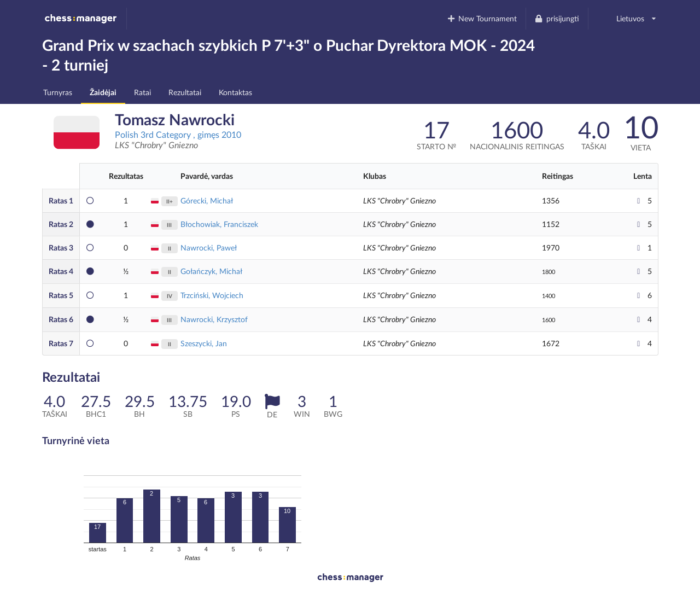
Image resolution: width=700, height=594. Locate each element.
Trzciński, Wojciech (212, 295)
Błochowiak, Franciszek (219, 224)
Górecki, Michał (207, 200)
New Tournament (482, 18)
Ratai (142, 92)
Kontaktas (235, 92)
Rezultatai (185, 92)
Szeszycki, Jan (204, 343)
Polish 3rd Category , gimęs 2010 (178, 134)
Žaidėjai (103, 92)
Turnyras (58, 92)
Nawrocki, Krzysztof (214, 319)
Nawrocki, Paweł (209, 248)
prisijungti (557, 18)
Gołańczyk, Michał (211, 271)
